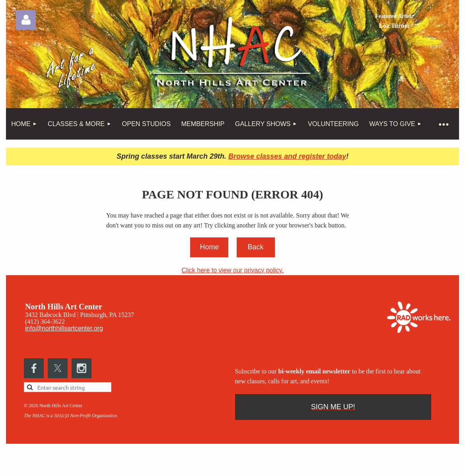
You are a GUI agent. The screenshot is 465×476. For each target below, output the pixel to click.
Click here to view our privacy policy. (232, 270)
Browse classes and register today (287, 156)
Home (209, 247)
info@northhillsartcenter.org (64, 328)
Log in (26, 20)
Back (255, 247)
